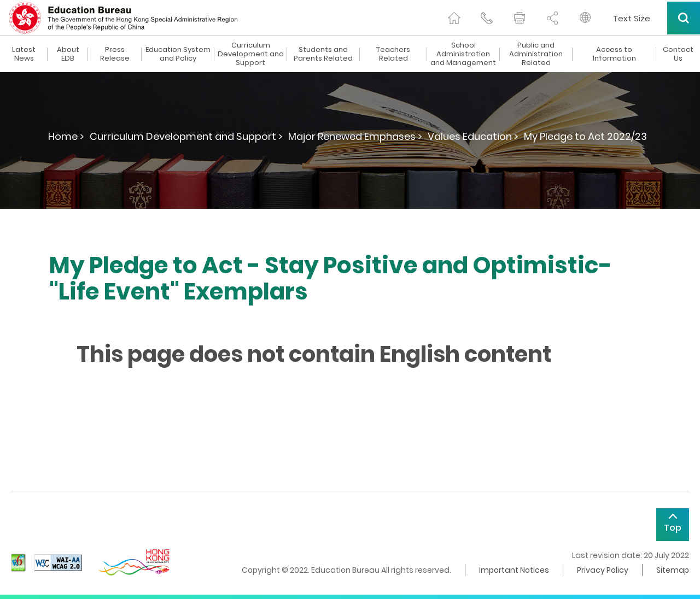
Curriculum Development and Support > (186, 136)
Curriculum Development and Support (251, 54)
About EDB (68, 54)
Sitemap (673, 570)
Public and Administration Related (536, 54)
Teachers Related (393, 54)
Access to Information (614, 54)
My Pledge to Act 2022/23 (585, 136)
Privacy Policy (603, 570)
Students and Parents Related (323, 54)
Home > (66, 136)
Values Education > (473, 136)
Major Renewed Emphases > (355, 136)
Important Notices (514, 570)
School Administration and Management (463, 54)
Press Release (115, 54)
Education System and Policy (178, 54)
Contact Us (678, 54)
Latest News (24, 54)
